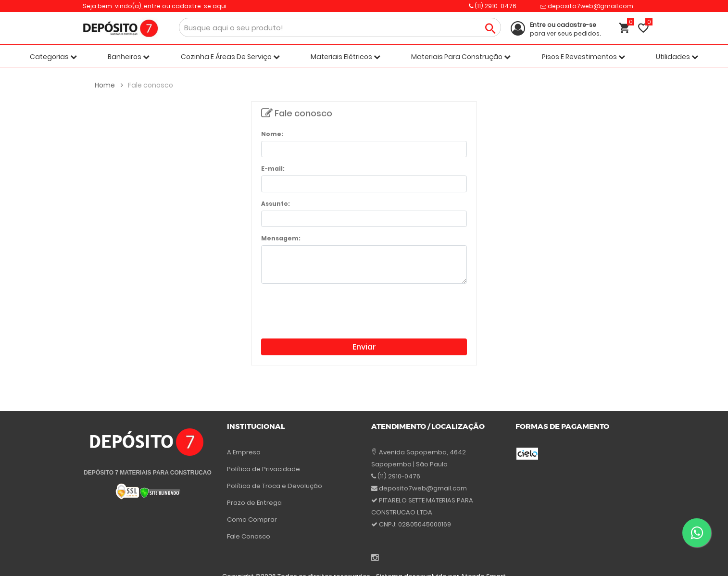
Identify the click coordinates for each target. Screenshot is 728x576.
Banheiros (129, 57)
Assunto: (276, 204)
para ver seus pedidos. (565, 29)
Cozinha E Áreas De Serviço (230, 57)
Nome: (272, 134)
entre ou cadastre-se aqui (185, 6)
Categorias (53, 57)
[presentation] (334, 310)
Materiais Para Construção (461, 57)
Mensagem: (281, 238)
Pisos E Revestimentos (584, 57)
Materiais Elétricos (345, 57)
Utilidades (677, 57)
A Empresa (244, 452)
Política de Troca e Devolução (275, 486)
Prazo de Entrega (254, 503)
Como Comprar (252, 520)
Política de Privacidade (264, 469)
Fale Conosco (249, 536)
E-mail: (273, 169)
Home (109, 85)
